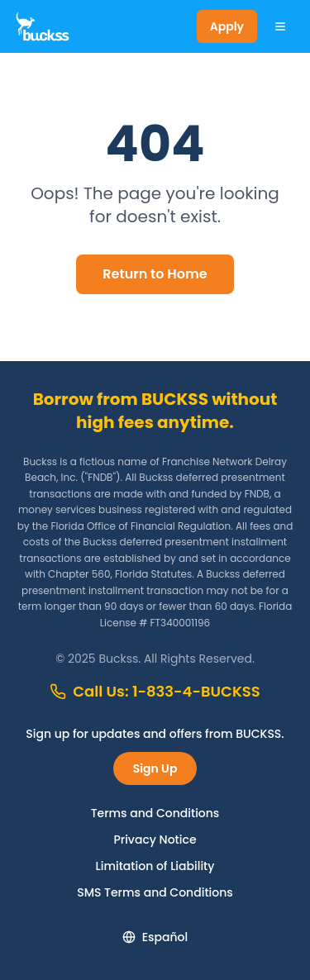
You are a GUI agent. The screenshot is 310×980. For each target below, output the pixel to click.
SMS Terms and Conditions (155, 892)
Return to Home (155, 274)
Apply (227, 26)
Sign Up (155, 768)
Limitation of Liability (155, 866)
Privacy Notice (155, 840)
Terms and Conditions (155, 813)
